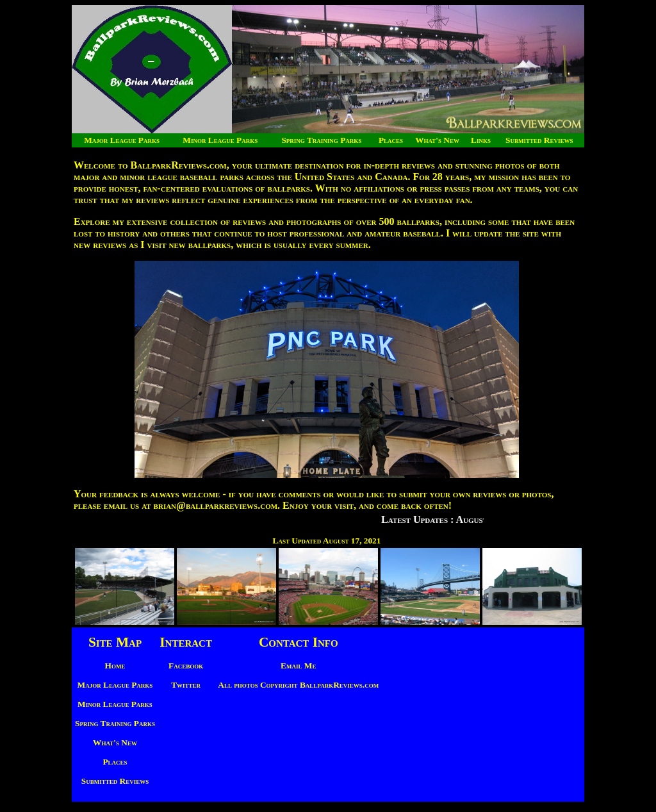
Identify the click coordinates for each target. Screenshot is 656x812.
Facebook (186, 666)
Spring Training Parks (321, 140)
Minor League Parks (220, 140)
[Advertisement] (480, 709)
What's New (437, 140)
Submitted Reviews (539, 140)
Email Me (298, 666)
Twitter (186, 685)
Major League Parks (122, 140)
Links (481, 140)
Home (115, 666)
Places (391, 140)
